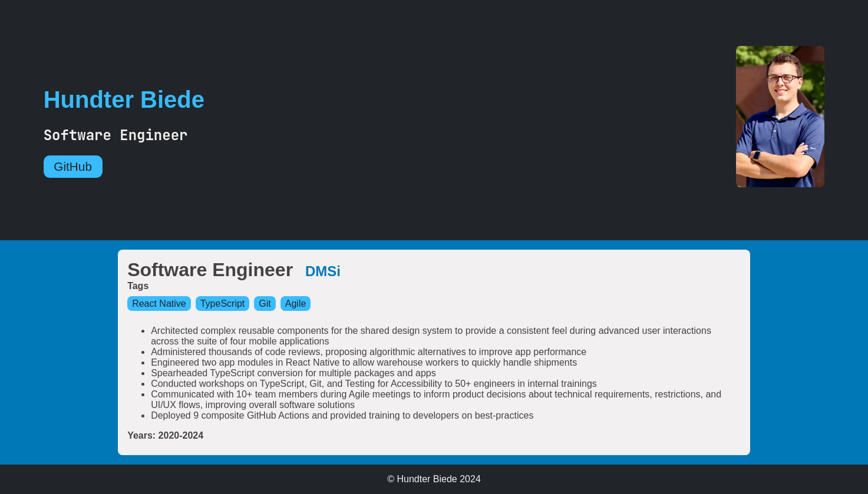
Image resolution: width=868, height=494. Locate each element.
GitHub (73, 166)
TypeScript (223, 304)
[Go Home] (802, 118)
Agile (296, 304)
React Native (159, 304)
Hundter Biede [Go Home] (124, 100)
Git (265, 304)
